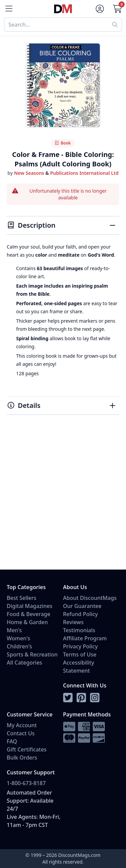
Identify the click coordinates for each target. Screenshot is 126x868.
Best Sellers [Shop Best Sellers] (22, 598)
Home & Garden (27, 622)
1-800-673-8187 (26, 783)
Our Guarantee (82, 606)
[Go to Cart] (117, 9)
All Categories (25, 663)
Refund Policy (81, 614)
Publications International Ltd (84, 173)
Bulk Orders (22, 758)
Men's (14, 630)
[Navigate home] (63, 9)
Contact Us (21, 733)
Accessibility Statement (79, 667)
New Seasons (29, 173)
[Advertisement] (63, 500)
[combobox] (56, 25)
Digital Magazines (30, 606)
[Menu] (9, 9)
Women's (18, 638)
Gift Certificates (27, 749)
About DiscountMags (90, 598)
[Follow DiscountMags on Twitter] (68, 698)
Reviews (73, 622)
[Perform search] (115, 25)
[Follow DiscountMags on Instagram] (95, 698)
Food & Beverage (29, 614)
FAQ (12, 741)
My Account (22, 725)
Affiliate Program (85, 638)
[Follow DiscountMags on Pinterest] (81, 698)
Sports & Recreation (32, 654)
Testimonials (79, 630)
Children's (19, 646)
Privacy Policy (80, 646)
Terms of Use (80, 654)
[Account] (100, 9)
